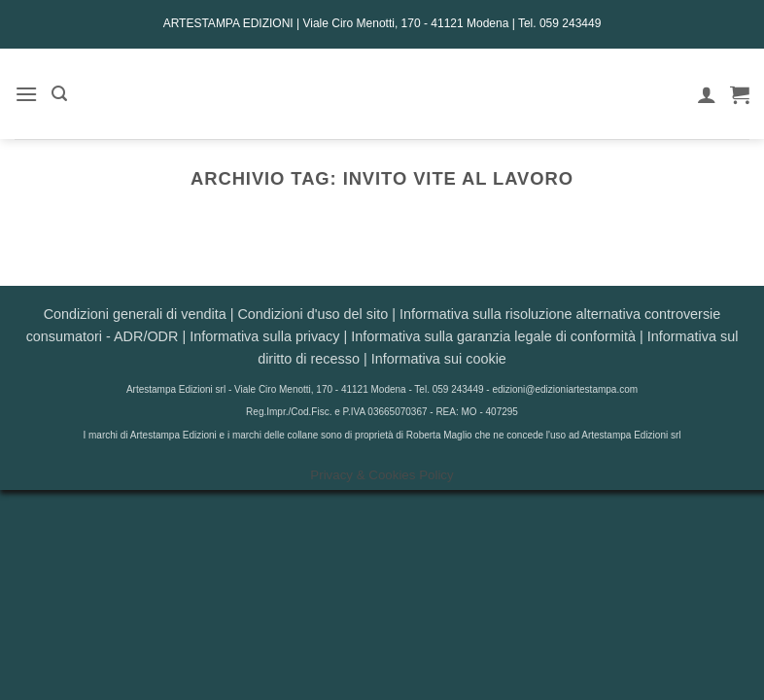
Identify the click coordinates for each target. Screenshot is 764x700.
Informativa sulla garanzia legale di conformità (493, 336)
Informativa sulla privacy (264, 336)
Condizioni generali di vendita (135, 314)
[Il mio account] (707, 94)
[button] (26, 94)
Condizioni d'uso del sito (313, 314)
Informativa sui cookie (439, 359)
